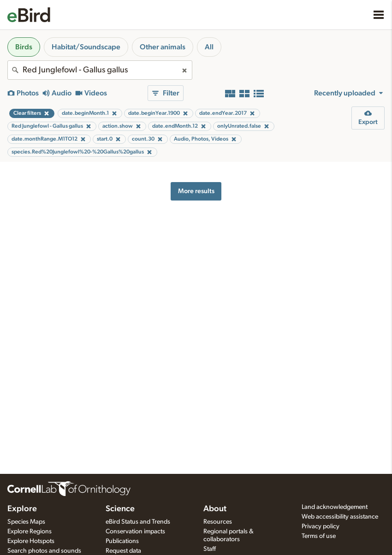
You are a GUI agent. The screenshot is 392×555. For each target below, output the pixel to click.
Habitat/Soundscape (86, 47)
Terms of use (319, 536)
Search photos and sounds (44, 551)
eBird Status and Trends (138, 522)
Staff (210, 549)
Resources (218, 522)
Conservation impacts (135, 531)
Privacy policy (321, 526)
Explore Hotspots (31, 541)
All (209, 47)
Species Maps (26, 522)
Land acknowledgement (335, 507)
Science (120, 509)
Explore (22, 509)
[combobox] (100, 70)
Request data (123, 551)
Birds (24, 47)
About (215, 509)
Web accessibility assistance (340, 517)
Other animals (163, 47)
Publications (122, 541)
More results (196, 191)
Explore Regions (30, 531)
